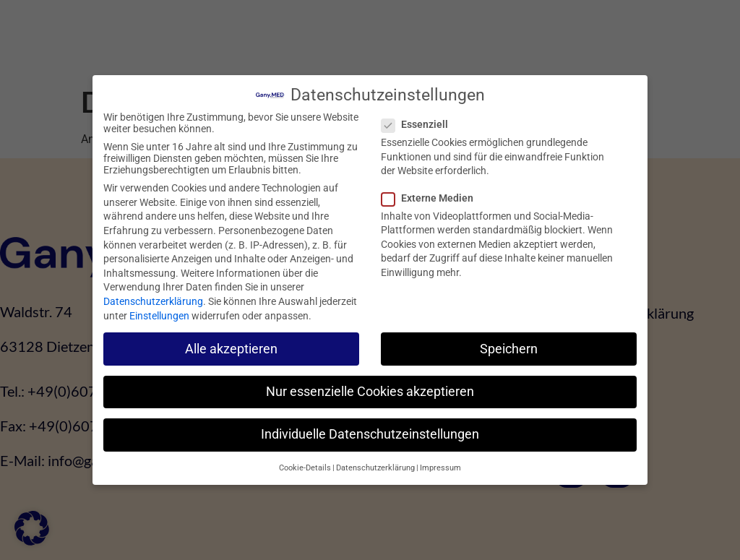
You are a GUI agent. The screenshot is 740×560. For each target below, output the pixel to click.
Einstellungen (159, 315)
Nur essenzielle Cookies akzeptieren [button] (370, 391)
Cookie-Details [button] (305, 467)
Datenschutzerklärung (153, 301)
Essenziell (419, 124)
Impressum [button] (440, 467)
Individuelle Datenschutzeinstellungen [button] (370, 434)
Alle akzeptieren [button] (231, 348)
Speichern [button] (509, 348)
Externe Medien (432, 197)
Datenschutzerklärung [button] (375, 467)
